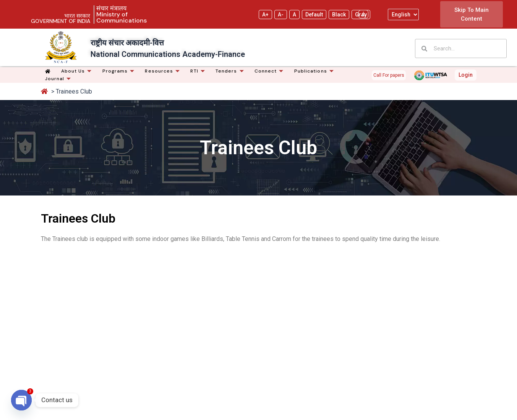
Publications (315, 71)
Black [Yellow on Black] (339, 15)
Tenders (231, 71)
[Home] (49, 71)
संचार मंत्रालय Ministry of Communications (122, 14)
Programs (120, 71)
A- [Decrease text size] (281, 15)
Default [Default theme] (314, 15)
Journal (59, 79)
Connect (270, 71)
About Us (78, 71)
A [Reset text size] (294, 15)
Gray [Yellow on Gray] (361, 15)
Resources (163, 71)
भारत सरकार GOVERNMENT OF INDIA (61, 18)
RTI (199, 71)
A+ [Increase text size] (265, 15)
